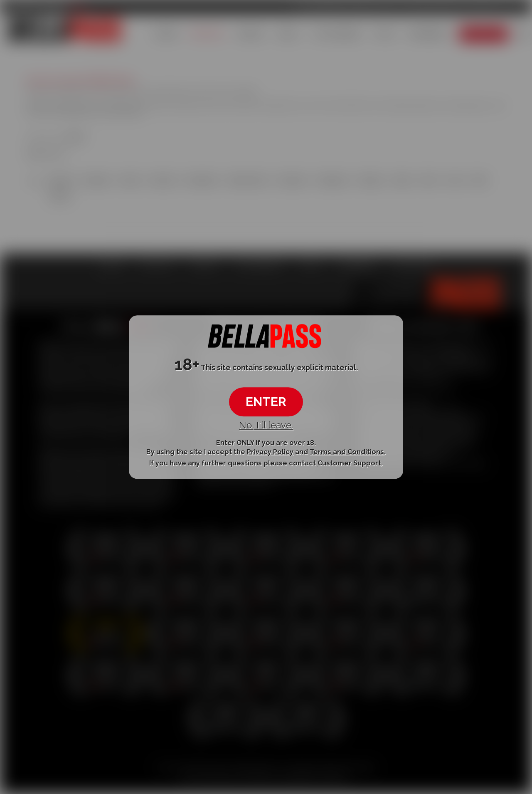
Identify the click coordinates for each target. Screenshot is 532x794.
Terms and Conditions (347, 452)
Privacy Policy (270, 452)
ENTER (266, 402)
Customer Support (349, 464)
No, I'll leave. (266, 425)
